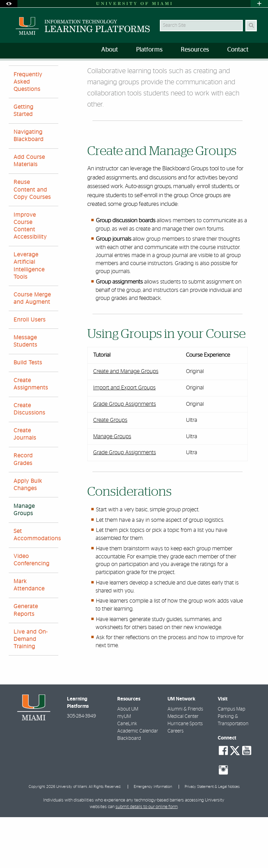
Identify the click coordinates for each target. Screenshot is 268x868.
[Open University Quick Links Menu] (259, 4)
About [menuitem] (110, 50)
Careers (176, 782)
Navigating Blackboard (29, 187)
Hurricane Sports (185, 775)
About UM (128, 760)
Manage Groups (180, 75)
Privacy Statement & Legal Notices (212, 838)
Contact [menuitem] (238, 50)
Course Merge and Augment (32, 349)
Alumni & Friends (185, 760)
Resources (42, 75)
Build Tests (28, 413)
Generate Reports (26, 661)
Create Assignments (31, 435)
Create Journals (25, 485)
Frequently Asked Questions (28, 133)
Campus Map (232, 760)
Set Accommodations (36, 586)
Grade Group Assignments (125, 455)
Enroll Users (30, 371)
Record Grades (23, 510)
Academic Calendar (138, 782)
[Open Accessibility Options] (9, 4)
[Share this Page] (256, 71)
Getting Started (24, 161)
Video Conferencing (32, 611)
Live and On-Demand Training (31, 690)
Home (15, 75)
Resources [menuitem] (195, 50)
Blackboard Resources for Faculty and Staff (109, 75)
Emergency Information (153, 838)
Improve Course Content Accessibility (30, 277)
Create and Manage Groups (126, 422)
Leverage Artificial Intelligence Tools (29, 317)
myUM (124, 767)
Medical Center (183, 767)
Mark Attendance (29, 636)
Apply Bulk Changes (28, 536)
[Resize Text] (243, 71)
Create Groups (110, 471)
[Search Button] (251, 26)
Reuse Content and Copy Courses (32, 240)
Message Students (25, 392)
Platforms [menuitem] (149, 50)
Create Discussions (29, 460)
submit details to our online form (147, 858)
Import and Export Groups (124, 439)
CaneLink (127, 775)
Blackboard (129, 789)
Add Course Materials (29, 212)
